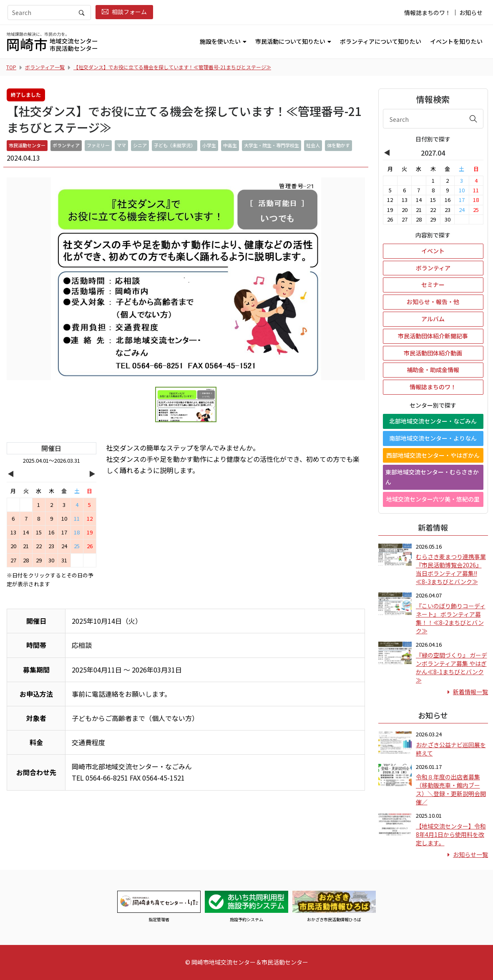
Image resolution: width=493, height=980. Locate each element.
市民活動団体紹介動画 (433, 353)
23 (51, 546)
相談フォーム (124, 12)
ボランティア (433, 268)
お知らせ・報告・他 (433, 302)
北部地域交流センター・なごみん (433, 421)
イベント (433, 251)
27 (13, 560)
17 (64, 532)
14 (26, 532)
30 (51, 560)
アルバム (433, 319)
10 (64, 518)
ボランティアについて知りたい (381, 41)
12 (90, 518)
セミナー (433, 285)
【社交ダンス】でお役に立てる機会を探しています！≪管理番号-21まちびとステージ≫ (172, 67)
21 (26, 546)
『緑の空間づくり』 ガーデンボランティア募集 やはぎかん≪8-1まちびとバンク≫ (451, 668)
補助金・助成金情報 (433, 370)
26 (90, 546)
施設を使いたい (220, 41)
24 (64, 546)
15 (39, 532)
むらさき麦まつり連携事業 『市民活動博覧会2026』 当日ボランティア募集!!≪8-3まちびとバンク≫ (451, 569)
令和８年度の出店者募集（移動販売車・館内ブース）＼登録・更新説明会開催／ (451, 789)
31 (64, 560)
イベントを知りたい (456, 41)
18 (77, 532)
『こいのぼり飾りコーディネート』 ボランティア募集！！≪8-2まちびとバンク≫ (451, 618)
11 (77, 518)
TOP (11, 67)
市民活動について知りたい (290, 41)
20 (13, 546)
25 (77, 546)
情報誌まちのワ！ (428, 13)
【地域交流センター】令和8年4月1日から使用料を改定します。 (451, 834)
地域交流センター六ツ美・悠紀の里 (433, 499)
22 (39, 546)
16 (51, 532)
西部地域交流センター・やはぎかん (433, 455)
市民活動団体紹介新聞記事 (433, 336)
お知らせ (471, 13)
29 (39, 560)
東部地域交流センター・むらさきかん (432, 477)
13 (13, 532)
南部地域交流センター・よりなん (433, 438)
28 (26, 560)
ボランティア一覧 (45, 67)
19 (90, 532)
